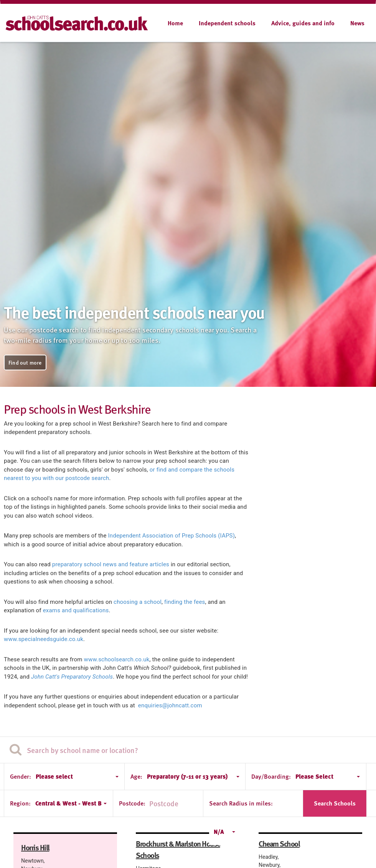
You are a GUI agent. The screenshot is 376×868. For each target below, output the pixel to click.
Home (175, 23)
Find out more (25, 362)
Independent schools (227, 23)
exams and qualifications (76, 610)
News (357, 23)
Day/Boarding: (271, 776)
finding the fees (185, 602)
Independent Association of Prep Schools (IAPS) (172, 536)
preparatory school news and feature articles (111, 564)
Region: (20, 803)
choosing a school (138, 602)
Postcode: (132, 803)
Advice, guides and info (303, 23)
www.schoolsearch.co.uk (117, 659)
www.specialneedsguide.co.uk (44, 639)
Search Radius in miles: (241, 803)
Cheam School (279, 843)
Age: (136, 776)
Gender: (21, 776)
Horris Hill (35, 847)
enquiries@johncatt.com (170, 705)
